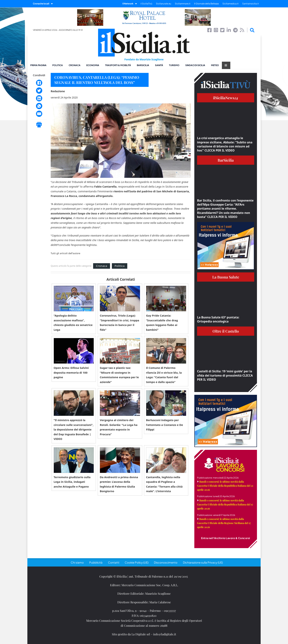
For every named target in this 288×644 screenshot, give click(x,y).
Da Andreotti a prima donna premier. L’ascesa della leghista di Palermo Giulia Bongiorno (119, 484)
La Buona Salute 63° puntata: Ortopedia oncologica (218, 319)
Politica (58, 65)
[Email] (39, 114)
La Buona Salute (226, 277)
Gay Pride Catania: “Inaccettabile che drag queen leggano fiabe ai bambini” (162, 323)
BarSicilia (143, 65)
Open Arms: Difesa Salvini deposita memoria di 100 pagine (71, 372)
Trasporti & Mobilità (118, 65)
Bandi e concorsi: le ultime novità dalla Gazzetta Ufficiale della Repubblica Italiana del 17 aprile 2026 (225, 504)
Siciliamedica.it (231, 4)
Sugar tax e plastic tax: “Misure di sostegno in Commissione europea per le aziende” (119, 375)
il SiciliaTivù (146, 4)
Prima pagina (38, 65)
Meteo (215, 65)
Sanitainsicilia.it (251, 4)
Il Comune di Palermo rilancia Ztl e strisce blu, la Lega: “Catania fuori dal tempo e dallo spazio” (164, 375)
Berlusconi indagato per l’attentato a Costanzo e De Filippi (164, 425)
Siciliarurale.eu (164, 4)
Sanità (159, 65)
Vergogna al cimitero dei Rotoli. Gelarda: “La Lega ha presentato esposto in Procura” (119, 427)
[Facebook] (39, 83)
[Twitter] (39, 91)
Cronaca (75, 65)
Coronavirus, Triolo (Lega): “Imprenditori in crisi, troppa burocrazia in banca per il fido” (119, 323)
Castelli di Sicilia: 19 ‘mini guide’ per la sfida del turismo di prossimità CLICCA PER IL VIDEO (225, 375)
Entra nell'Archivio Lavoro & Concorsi (226, 538)
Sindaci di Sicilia (195, 65)
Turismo (174, 65)
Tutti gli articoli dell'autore (65, 253)
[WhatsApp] (39, 106)
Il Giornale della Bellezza (206, 4)
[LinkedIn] (39, 98)
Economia (93, 65)
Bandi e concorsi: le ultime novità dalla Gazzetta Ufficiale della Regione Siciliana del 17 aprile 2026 (224, 523)
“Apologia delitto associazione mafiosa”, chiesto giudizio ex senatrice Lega (73, 323)
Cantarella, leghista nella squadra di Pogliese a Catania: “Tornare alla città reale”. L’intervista (164, 484)
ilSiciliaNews (226, 98)
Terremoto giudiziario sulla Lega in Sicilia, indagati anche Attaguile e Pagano (72, 482)
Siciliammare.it (183, 4)
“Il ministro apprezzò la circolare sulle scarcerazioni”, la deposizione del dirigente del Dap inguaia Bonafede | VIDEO (74, 429)
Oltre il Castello (226, 331)
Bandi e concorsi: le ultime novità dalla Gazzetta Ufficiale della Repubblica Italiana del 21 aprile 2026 (225, 486)
